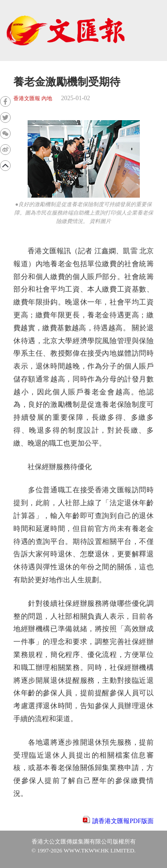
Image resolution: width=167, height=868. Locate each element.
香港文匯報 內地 (33, 99)
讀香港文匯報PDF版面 (123, 821)
